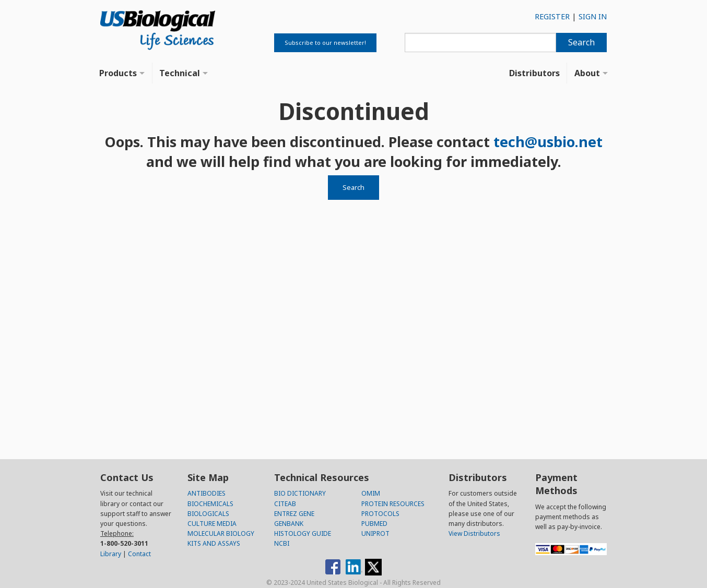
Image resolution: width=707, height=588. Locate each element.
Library (111, 554)
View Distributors (474, 533)
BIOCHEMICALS (210, 504)
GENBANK (289, 524)
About (587, 73)
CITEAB (285, 504)
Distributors (534, 73)
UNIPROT (375, 533)
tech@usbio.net (548, 142)
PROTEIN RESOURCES (393, 504)
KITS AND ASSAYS (214, 543)
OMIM (371, 493)
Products (118, 73)
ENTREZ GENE (294, 514)
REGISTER (552, 16)
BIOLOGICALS (208, 514)
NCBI (282, 543)
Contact (139, 554)
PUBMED (374, 524)
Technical (180, 73)
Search (581, 42)
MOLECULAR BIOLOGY (221, 533)
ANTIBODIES (207, 493)
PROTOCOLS (380, 514)
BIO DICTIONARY (300, 493)
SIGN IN (593, 16)
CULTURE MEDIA (212, 524)
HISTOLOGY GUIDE (303, 533)
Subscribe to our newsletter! (325, 43)
